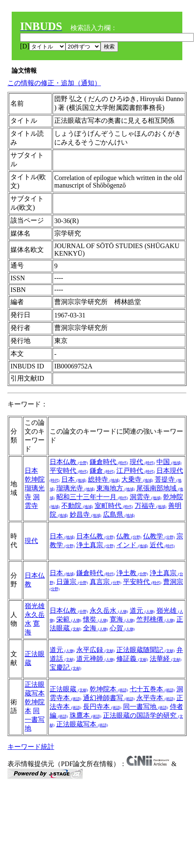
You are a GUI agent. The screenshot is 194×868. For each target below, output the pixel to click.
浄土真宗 (96, 545)
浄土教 (132, 573)
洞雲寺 (146, 497)
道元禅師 (96, 659)
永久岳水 (109, 610)
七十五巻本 (152, 689)
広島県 (119, 514)
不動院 (77, 506)
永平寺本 (156, 698)
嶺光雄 (35, 606)
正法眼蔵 (69, 689)
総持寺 (104, 479)
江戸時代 (136, 471)
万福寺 (151, 506)
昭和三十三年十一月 (92, 497)
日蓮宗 (72, 582)
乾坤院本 (109, 689)
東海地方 (116, 488)
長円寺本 (102, 707)
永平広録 (96, 650)
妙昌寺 (86, 514)
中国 (169, 462)
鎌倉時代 (109, 462)
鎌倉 (102, 471)
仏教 (129, 536)
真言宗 (106, 582)
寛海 (122, 619)
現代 (142, 462)
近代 (162, 545)
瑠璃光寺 (76, 488)
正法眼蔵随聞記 (146, 650)
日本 (31, 471)
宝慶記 (66, 667)
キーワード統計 (31, 747)
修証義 (132, 659)
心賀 (122, 628)
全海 (96, 628)
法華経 (166, 659)
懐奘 (96, 619)
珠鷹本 (86, 715)
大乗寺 (137, 479)
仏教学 (159, 536)
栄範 (69, 619)
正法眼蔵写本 (82, 724)
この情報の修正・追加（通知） (54, 83)
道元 (142, 610)
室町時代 (114, 506)
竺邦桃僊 (156, 619)
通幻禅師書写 (109, 698)
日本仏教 (69, 462)
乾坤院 (35, 479)
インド (132, 545)
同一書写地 (35, 720)
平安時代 (69, 471)
